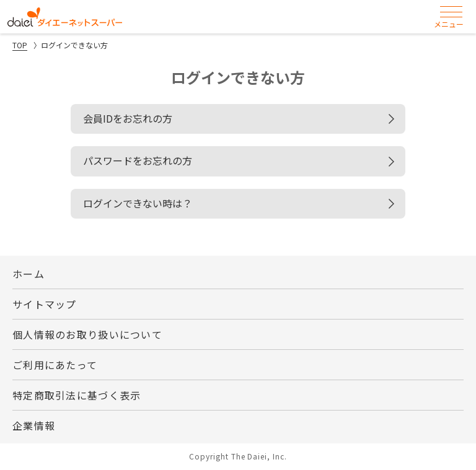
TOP (20, 45)
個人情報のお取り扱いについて (87, 334)
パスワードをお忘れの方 (138, 160)
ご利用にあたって (55, 365)
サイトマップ (45, 304)
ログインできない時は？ (138, 203)
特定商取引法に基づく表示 (77, 395)
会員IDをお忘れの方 (128, 118)
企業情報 (34, 425)
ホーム (29, 274)
